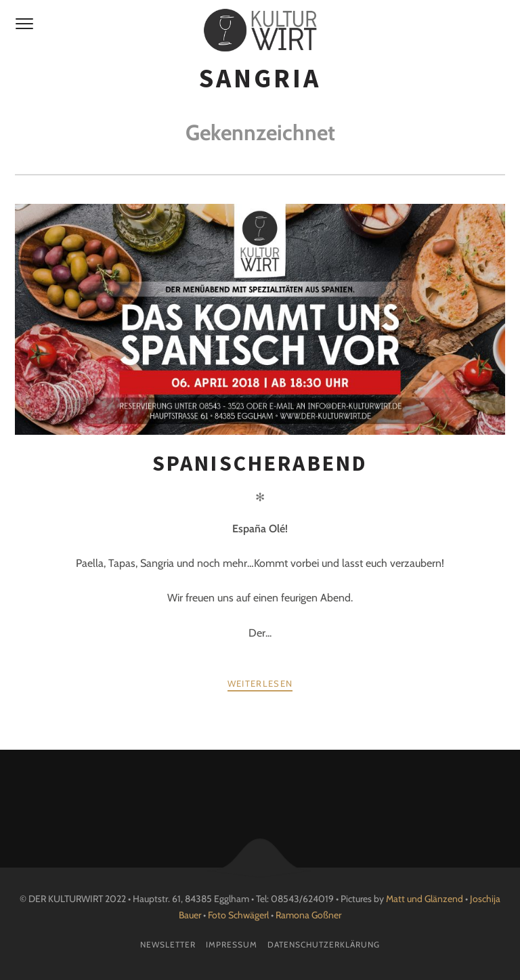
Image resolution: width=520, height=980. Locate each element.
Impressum (232, 944)
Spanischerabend (260, 463)
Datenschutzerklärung (324, 944)
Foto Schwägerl (238, 915)
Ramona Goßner (308, 915)
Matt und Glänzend (425, 899)
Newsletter (168, 944)
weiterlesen (260, 683)
